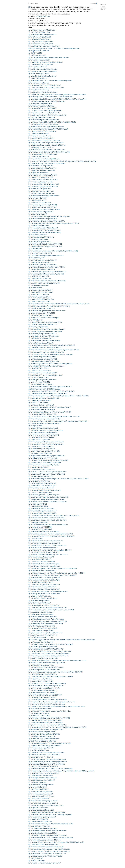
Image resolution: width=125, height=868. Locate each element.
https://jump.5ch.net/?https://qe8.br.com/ (43, 635)
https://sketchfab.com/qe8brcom (40, 136)
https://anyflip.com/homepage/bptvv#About (43, 196)
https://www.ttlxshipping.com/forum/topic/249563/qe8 (47, 621)
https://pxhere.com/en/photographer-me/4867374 (46, 256)
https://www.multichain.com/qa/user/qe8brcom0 (45, 430)
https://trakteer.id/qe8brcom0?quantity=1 (42, 357)
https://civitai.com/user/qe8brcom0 (41, 343)
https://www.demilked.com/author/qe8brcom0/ (45, 424)
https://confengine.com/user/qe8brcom (42, 483)
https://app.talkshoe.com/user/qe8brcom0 (43, 428)
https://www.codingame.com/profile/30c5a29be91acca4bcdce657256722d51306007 (58, 396)
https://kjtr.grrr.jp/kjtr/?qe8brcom (40, 596)
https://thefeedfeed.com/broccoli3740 (41, 470)
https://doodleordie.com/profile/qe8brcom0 (43, 435)
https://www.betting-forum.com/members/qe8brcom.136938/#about (52, 568)
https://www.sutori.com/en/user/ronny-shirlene (45, 419)
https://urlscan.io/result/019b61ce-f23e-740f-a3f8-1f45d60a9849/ (51, 391)
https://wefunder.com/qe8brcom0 (40, 253)
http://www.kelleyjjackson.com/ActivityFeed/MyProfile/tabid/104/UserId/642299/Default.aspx (61, 640)
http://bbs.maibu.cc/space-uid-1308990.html (44, 755)
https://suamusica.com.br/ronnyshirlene (42, 571)
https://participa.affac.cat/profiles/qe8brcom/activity (47, 683)
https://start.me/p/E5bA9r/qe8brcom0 (41, 299)
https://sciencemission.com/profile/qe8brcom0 (45, 720)
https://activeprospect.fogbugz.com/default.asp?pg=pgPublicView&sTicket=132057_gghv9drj (61, 771)
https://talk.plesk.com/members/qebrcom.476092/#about (48, 58)
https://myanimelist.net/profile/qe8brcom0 (43, 228)
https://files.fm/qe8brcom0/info (39, 297)
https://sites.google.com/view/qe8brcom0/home (45, 62)
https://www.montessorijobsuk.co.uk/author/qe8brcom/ (48, 591)
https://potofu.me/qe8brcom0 (38, 377)
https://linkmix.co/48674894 (38, 506)
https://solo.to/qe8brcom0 (37, 235)
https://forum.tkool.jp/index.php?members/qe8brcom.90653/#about (52, 575)
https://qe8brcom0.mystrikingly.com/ (41, 138)
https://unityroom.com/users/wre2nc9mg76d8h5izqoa (47, 520)
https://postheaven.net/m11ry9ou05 (41, 384)
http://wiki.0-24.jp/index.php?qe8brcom (42, 741)
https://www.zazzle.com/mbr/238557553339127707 (46, 150)
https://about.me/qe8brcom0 (38, 134)
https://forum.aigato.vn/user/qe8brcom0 (42, 647)
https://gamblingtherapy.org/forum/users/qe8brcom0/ (47, 115)
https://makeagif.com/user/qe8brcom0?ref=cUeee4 (46, 366)
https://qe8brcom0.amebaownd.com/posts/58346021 (47, 145)
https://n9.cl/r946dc (35, 288)
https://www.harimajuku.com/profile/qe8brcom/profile (47, 835)
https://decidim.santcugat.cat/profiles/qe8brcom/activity (48, 497)
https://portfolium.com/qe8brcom (40, 453)
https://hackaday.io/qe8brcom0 (39, 302)
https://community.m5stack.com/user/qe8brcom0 (46, 442)
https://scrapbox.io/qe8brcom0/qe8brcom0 (43, 336)
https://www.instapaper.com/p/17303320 (43, 205)
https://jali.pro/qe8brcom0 (37, 198)
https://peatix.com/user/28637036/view (42, 131)
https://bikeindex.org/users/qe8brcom (41, 449)
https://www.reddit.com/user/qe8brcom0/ (43, 628)
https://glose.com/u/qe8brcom (39, 440)
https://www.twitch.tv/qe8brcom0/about (42, 71)
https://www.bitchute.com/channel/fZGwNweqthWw (46, 221)
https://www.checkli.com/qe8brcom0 (41, 509)
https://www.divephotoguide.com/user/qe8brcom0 (46, 352)
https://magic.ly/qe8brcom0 (38, 239)
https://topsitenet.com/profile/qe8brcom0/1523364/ (46, 499)
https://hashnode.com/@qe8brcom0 (41, 191)
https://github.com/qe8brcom (38, 51)
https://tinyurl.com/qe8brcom (38, 83)
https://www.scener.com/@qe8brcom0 (42, 732)
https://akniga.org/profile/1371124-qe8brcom (44, 594)
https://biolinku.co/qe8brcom (38, 789)
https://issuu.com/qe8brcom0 (38, 74)
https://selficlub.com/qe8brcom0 (40, 709)
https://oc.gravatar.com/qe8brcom (40, 792)
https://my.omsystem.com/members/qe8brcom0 (45, 375)
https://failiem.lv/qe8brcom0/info (40, 559)
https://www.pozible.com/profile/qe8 (41, 405)
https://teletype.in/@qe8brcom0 (39, 242)
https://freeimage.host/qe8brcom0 (40, 476)
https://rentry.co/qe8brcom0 (38, 327)
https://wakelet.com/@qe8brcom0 (40, 189)
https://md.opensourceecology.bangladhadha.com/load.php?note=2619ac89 (55, 672)
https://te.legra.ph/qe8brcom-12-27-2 (41, 557)
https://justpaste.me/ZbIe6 (37, 504)
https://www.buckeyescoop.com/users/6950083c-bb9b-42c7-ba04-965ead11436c (57, 660)
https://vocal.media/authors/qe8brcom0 (42, 260)
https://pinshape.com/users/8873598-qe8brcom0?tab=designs (50, 354)
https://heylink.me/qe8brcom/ (38, 90)
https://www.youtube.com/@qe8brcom (42, 30)
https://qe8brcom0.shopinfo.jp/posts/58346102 (45, 244)
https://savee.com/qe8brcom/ (38, 467)
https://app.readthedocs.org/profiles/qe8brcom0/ (45, 143)
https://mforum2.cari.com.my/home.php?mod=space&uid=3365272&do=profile (56, 842)
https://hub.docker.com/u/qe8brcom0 (41, 106)
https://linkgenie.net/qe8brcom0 (39, 603)
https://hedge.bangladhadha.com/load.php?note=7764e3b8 (49, 718)
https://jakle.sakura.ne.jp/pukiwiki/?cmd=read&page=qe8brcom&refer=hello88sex (57, 94)
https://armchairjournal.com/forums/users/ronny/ (46, 624)
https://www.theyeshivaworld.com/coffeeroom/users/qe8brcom (50, 838)
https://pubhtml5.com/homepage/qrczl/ (42, 207)
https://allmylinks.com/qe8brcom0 (40, 262)
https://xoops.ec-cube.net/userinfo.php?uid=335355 (46, 704)
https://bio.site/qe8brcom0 (37, 214)
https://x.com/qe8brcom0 (37, 55)
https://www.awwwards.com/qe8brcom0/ (43, 154)
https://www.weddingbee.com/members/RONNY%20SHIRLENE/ (50, 769)
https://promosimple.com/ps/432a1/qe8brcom (44, 463)
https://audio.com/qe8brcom (38, 819)
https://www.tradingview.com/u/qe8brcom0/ (44, 120)
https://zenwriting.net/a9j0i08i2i (39, 382)
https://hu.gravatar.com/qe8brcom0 (40, 44)
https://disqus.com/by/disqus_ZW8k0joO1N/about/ (46, 88)
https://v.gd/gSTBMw (35, 426)
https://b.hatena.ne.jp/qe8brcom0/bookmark (44, 739)
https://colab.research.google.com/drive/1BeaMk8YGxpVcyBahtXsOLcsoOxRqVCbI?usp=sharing (62, 161)
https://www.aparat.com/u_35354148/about (43, 124)
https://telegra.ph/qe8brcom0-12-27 (41, 147)
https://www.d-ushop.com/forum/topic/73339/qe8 (46, 619)
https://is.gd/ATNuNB (35, 858)
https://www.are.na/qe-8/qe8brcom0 (41, 237)
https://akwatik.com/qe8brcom (39, 826)
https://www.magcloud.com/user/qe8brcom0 (44, 210)
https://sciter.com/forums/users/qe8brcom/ (44, 845)
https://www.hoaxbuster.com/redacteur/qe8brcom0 (46, 518)
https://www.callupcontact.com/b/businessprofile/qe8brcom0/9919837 (53, 350)
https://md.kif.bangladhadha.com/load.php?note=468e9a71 (49, 851)
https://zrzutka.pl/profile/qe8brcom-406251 (43, 552)
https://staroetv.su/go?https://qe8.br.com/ (43, 658)
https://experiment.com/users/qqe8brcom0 (43, 361)
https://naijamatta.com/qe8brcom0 (40, 757)
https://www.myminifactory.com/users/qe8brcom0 (46, 274)
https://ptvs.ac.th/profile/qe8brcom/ (41, 785)
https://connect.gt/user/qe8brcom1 (40, 794)
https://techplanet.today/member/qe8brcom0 (44, 566)
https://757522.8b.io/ (35, 320)
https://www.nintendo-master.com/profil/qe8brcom (46, 541)
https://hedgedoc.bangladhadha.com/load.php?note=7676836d (50, 677)
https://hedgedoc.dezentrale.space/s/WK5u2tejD (45, 723)
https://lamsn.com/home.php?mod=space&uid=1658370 (48, 555)
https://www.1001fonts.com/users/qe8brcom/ (44, 863)
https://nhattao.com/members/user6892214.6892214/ (47, 502)
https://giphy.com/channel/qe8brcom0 (42, 117)
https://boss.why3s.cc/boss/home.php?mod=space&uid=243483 (51, 610)
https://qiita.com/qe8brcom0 (38, 173)
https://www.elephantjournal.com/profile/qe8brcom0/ (47, 272)
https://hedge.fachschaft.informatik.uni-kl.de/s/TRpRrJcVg (49, 306)
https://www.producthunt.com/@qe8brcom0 (43, 113)
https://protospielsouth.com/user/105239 (43, 833)
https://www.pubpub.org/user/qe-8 (40, 315)
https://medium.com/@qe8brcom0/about (42, 69)
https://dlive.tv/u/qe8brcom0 (38, 403)
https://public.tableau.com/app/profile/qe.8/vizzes (46, 127)
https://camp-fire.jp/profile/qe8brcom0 (42, 168)
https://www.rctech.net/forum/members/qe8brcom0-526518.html (51, 536)
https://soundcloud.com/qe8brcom (40, 776)
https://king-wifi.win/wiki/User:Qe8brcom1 (43, 766)
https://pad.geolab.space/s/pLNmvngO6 (42, 778)
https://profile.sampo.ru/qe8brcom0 (41, 582)
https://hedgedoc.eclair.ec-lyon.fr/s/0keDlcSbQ (44, 233)
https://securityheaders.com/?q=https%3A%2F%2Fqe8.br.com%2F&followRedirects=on (58, 304)
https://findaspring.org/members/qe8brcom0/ (44, 543)
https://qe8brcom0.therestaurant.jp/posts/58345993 (46, 456)
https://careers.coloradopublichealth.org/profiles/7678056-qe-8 (50, 644)
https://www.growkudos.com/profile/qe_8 (43, 414)
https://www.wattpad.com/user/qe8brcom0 (43, 184)
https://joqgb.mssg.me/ (36, 258)
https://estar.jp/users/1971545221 (40, 527)
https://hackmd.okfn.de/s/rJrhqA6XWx (42, 437)
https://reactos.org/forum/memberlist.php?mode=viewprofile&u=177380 (54, 417)
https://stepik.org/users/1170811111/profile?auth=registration (50, 364)
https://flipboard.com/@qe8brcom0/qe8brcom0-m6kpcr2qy (49, 152)
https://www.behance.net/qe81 (39, 60)
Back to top (104, 7)
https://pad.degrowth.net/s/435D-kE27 (42, 780)
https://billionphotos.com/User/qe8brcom (43, 828)
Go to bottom (104, 9)
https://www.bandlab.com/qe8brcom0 (41, 308)
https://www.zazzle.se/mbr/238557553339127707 (46, 667)
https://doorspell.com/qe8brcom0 (40, 679)
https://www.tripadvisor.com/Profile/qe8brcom (44, 85)
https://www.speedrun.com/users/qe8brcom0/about (46, 329)
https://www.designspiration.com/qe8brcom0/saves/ (47, 311)
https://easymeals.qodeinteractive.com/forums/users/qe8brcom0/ (52, 702)
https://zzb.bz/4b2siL (35, 539)
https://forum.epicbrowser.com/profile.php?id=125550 (47, 700)
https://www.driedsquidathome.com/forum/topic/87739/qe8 (49, 743)
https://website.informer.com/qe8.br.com (42, 175)
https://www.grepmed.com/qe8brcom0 (42, 697)
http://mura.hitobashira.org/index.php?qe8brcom (45, 633)
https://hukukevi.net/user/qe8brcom (41, 614)
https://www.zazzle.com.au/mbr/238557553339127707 (48, 545)
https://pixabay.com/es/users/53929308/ (43, 92)
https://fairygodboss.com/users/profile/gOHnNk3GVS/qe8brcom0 (51, 345)
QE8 (29, 7)
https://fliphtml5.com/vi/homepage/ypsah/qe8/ (45, 111)
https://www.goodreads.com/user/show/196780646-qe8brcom (50, 81)
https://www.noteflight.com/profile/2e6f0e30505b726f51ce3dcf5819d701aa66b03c (58, 421)
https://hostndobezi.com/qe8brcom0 (41, 631)
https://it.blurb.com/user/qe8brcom (40, 681)
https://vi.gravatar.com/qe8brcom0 (40, 42)
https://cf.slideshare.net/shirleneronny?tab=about (45, 686)
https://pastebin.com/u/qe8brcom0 (40, 166)
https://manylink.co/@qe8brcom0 (40, 529)
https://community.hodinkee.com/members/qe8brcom (47, 831)
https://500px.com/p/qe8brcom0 (39, 37)
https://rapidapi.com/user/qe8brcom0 (41, 269)
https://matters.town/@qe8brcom (40, 493)
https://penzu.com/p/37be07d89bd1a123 (43, 325)
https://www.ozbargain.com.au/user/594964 (44, 532)
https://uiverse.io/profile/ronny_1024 (41, 796)
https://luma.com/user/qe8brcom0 (40, 182)
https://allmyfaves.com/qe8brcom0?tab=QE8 (44, 451)
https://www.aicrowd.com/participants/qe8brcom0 (46, 444)
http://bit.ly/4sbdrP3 (35, 53)
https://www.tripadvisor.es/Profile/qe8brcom (44, 670)
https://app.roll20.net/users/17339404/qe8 (43, 318)
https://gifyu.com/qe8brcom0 (38, 276)
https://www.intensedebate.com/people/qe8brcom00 (47, 281)
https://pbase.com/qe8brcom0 (39, 226)
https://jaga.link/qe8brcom (37, 67)
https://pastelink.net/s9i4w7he (39, 713)
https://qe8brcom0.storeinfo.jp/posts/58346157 (45, 322)
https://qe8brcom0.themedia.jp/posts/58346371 (45, 695)
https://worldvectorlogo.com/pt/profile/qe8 (43, 564)
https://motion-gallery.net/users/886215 (42, 334)
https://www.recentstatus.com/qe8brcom (42, 617)
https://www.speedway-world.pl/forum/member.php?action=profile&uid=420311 (56, 573)
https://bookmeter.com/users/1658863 (42, 693)
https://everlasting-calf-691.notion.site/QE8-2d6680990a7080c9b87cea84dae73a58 (58, 99)
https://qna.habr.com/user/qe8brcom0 (41, 170)
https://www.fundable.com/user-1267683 (42, 359)
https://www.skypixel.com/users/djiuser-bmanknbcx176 (48, 394)
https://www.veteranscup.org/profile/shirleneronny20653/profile (51, 824)
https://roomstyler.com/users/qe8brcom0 (43, 433)
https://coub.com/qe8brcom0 (38, 295)
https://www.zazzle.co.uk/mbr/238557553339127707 (47, 854)
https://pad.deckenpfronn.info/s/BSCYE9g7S (44, 580)
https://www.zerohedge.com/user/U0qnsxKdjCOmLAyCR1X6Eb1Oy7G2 (53, 251)
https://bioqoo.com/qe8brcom (38, 799)
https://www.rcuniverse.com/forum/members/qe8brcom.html (50, 711)
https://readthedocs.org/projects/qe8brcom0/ (44, 140)
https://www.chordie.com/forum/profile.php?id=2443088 (48, 460)
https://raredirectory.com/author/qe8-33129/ (44, 589)
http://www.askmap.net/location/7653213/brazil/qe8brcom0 (49, 407)
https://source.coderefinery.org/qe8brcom (43, 801)
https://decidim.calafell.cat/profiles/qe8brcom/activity (47, 608)
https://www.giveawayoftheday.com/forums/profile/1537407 (49, 412)
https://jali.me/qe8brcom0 (37, 200)
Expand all (103, 4)
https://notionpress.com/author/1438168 (42, 373)
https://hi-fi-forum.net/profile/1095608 (42, 562)
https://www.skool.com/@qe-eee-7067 (41, 193)
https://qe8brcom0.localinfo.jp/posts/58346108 (45, 246)
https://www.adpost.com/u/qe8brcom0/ (42, 513)
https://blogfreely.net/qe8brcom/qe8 (41, 810)
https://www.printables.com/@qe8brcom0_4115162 (46, 267)
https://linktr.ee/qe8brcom (37, 78)
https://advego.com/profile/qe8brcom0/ (42, 380)
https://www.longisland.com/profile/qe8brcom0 (45, 331)
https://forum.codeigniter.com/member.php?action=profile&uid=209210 (53, 223)
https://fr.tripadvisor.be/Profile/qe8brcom (43, 674)
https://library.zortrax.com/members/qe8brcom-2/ (46, 847)
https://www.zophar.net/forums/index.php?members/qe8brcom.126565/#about (56, 707)
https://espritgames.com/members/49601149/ (44, 840)
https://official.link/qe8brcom (38, 750)
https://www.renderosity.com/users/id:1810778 (45, 348)
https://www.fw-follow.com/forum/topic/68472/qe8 (46, 753)
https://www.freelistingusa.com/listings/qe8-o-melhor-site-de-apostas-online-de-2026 (58, 479)
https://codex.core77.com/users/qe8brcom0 (44, 283)
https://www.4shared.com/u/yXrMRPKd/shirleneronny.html (49, 216)
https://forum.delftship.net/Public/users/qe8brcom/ (46, 663)
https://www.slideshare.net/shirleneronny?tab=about (46, 101)
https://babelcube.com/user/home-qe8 (42, 486)
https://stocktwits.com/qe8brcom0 (40, 292)
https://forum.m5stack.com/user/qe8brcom (43, 465)
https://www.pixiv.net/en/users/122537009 (43, 159)
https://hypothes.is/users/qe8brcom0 (41, 338)
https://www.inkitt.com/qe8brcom (40, 822)
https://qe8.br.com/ (43, 16)
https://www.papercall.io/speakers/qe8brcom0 (44, 490)
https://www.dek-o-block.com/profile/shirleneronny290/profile (50, 815)
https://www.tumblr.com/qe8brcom (40, 65)
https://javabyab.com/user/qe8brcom (41, 612)
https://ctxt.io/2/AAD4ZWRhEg (39, 716)
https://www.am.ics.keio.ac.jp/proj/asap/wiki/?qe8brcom (48, 656)
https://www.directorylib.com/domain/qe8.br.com (45, 805)
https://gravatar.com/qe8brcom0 (39, 39)
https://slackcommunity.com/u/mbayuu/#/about (45, 856)
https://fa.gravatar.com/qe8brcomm (41, 642)
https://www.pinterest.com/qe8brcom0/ (42, 35)
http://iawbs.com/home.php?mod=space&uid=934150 (47, 725)
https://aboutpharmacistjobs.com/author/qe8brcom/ (47, 812)
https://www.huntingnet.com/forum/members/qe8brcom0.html (50, 534)
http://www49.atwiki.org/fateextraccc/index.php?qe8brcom (49, 654)
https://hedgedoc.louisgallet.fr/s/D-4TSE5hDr (44, 734)
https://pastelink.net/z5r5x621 (39, 368)
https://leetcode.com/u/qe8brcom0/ (41, 212)
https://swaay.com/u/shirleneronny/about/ (43, 548)
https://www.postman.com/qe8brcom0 (42, 587)
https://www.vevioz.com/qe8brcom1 (41, 488)
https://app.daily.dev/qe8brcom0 (39, 400)
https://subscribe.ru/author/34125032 (41, 313)
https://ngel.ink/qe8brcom (37, 782)
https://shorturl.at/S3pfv (36, 861)
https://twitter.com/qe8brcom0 (39, 32)
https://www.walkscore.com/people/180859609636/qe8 (48, 129)
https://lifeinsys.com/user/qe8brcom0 (41, 626)
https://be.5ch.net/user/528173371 (40, 637)
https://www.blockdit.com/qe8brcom (41, 447)
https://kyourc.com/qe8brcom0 (39, 601)
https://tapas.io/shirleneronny (38, 285)
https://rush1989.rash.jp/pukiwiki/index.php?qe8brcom (47, 762)
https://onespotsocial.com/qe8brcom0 (42, 736)
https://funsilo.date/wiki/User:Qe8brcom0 (43, 598)
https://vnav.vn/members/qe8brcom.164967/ (44, 688)
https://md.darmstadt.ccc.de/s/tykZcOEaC (43, 180)
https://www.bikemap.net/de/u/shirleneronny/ (44, 341)
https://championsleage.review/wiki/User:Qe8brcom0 (47, 759)
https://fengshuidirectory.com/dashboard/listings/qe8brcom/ (50, 651)
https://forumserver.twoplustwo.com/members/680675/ (48, 525)
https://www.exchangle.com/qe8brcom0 (42, 511)
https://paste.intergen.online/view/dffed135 (43, 773)
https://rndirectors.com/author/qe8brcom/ (43, 803)
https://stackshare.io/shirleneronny (40, 290)
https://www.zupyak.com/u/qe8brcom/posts (44, 495)
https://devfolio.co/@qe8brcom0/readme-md (44, 585)
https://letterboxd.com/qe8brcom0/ (40, 177)
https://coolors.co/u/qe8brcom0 (39, 203)
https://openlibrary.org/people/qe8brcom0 (43, 187)
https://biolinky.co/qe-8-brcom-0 (39, 371)
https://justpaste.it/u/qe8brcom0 (39, 279)
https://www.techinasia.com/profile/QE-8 (42, 219)
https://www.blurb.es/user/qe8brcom (41, 665)
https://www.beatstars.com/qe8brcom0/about (44, 230)
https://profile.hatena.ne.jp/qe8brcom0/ (42, 76)
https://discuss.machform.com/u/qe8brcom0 (44, 398)
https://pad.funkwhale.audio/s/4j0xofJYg (42, 690)
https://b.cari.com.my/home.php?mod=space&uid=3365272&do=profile (53, 516)
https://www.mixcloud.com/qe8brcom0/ (42, 108)
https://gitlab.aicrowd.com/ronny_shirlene (43, 458)
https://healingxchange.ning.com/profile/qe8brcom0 (46, 164)
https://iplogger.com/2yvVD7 (38, 522)
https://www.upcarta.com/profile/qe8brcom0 (44, 578)
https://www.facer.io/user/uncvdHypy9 (42, 410)
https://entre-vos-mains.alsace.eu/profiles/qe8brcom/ (47, 472)
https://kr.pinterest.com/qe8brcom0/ (41, 748)
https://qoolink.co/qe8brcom (38, 808)
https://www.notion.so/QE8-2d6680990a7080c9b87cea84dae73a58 (52, 122)
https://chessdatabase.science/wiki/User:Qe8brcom (46, 764)
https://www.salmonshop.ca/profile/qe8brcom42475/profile (49, 849)
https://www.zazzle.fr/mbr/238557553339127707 (45, 649)
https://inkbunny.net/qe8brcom (39, 481)
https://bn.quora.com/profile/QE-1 (40, 104)
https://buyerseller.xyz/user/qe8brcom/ (42, 817)
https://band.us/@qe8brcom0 (38, 157)
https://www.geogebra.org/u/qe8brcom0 (42, 265)
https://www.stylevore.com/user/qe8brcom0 (44, 605)
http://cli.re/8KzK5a (35, 249)
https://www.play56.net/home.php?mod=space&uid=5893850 (50, 550)
